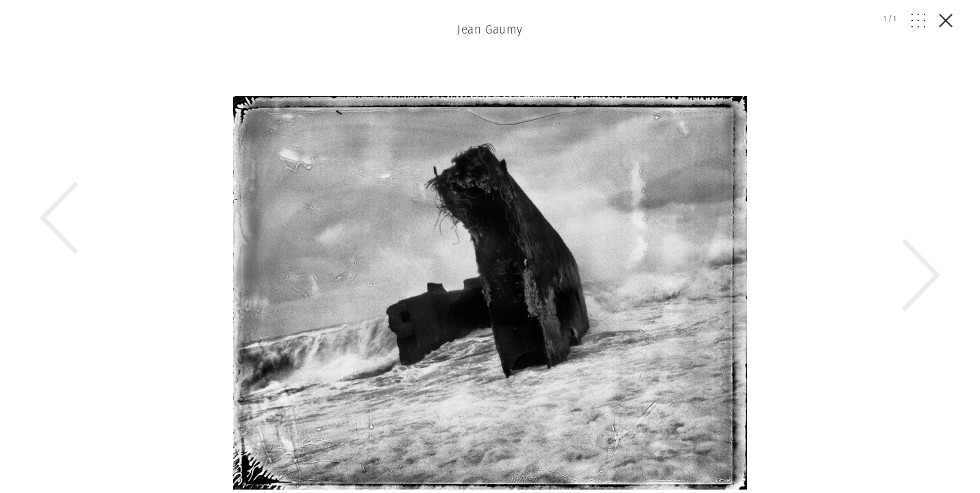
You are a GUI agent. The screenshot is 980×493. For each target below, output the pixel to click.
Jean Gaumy (490, 29)
